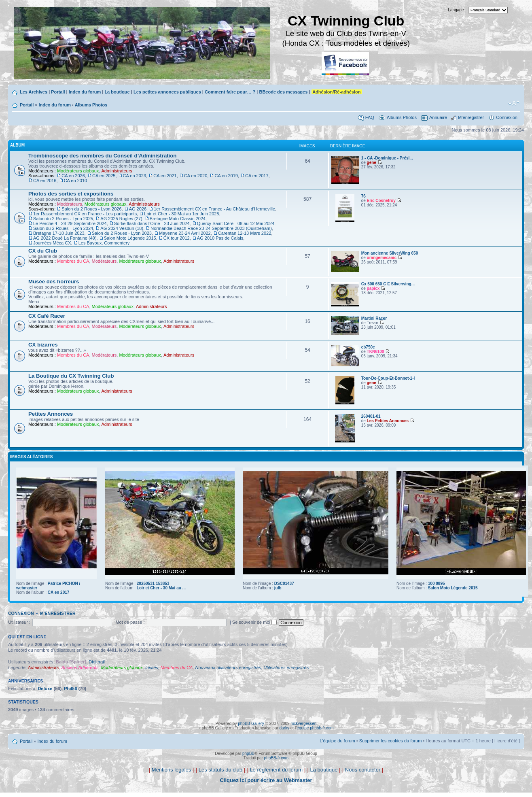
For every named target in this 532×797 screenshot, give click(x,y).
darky (284, 728)
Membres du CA (73, 261)
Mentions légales (172, 770)
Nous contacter (363, 770)
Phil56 (70, 689)
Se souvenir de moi (254, 622)
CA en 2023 (135, 176)
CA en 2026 (73, 176)
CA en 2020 (196, 176)
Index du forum (85, 92)
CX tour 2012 (177, 238)
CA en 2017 (257, 176)
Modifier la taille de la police (514, 103)
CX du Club (43, 251)
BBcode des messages (283, 92)
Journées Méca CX (52, 243)
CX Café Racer (47, 316)
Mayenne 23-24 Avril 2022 (185, 233)
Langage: (457, 10)
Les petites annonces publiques (167, 92)
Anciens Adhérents (80, 667)
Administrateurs (117, 171)
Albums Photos (91, 105)
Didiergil (97, 662)
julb (278, 588)
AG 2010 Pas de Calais (220, 238)
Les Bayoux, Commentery (104, 243)
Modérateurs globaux (78, 171)
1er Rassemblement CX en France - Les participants (85, 214)
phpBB (248, 753)
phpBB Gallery (251, 724)
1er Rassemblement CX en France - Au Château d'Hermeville (214, 209)
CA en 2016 (45, 181)
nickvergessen (303, 724)
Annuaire (438, 117)
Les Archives (34, 92)
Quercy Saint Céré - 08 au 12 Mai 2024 (236, 223)
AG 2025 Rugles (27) (121, 219)
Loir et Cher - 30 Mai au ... (161, 588)
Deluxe (45, 689)
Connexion (507, 117)
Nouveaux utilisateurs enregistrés (228, 667)
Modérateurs (70, 204)
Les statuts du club (220, 770)
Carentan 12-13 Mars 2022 (245, 233)
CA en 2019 (226, 176)
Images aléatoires (31, 457)
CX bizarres (43, 345)
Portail (58, 92)
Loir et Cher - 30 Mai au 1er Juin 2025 (181, 214)
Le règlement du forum (276, 770)
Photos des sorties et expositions (71, 194)
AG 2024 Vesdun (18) (122, 228)
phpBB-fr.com (277, 758)
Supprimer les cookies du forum (391, 741)
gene (372, 163)
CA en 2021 (165, 176)
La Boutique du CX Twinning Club (71, 376)
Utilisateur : (19, 622)
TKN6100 (376, 352)
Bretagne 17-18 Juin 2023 (59, 233)
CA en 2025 (104, 176)
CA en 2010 (76, 181)
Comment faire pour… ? (230, 92)
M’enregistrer (471, 117)
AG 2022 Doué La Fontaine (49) (65, 238)
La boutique (117, 92)
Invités (152, 667)
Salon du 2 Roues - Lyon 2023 (122, 233)
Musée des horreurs (54, 282)
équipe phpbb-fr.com (315, 728)
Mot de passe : (130, 622)
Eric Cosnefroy (381, 201)
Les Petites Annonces (388, 421)
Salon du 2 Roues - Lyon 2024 (63, 228)
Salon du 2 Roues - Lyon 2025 (63, 219)
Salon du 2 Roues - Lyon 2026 (91, 209)
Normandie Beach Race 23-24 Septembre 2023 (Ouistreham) (211, 228)
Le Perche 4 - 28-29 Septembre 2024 (70, 223)
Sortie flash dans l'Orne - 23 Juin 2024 (152, 223)
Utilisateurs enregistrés (286, 667)
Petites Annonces (51, 414)
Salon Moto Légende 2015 (130, 238)
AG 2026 (138, 209)
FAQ (370, 117)
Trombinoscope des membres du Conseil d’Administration (102, 156)
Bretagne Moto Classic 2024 (178, 219)
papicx (373, 288)
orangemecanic (382, 258)
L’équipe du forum (337, 741)
